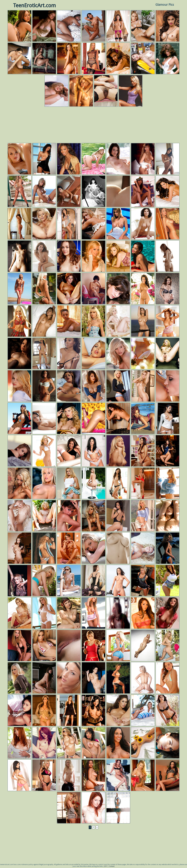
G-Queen (19, 256)
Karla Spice (143, 743)
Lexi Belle (168, 354)
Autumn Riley (143, 59)
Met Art (143, 26)
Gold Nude (44, 289)
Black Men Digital (94, 418)
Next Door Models (44, 646)
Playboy (44, 26)
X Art (44, 256)
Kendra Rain (143, 581)
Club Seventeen (69, 775)
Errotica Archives (69, 26)
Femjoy (19, 289)
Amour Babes (69, 548)
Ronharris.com (168, 678)
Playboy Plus (94, 159)
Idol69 (168, 516)
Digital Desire (19, 26)
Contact (112, 866)
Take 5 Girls (44, 354)
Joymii (69, 678)
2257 (105, 866)
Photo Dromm (94, 26)
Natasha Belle (118, 483)
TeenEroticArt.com (34, 6)
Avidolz (44, 321)
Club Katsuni (143, 321)
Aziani (44, 386)
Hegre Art (143, 646)
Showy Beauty (168, 289)
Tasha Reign (19, 321)
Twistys (19, 191)
